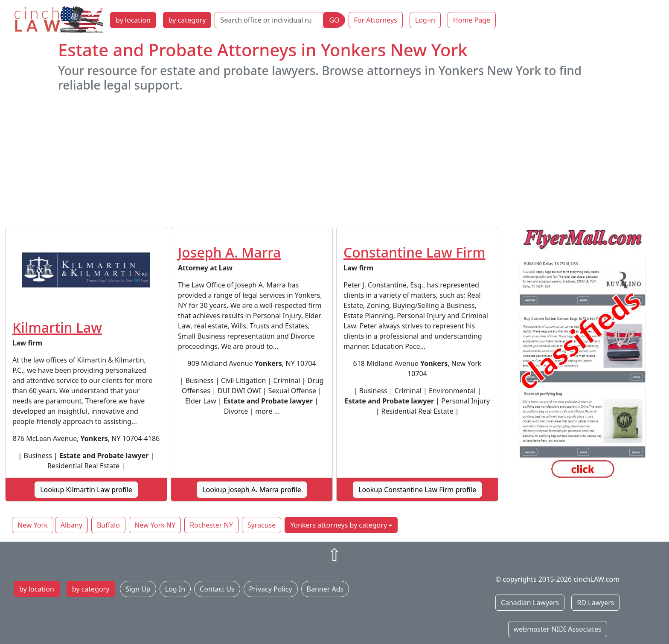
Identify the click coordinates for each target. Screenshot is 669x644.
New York (33, 525)
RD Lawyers (595, 603)
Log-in (425, 20)
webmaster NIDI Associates (558, 629)
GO (334, 20)
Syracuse (262, 525)
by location (133, 20)
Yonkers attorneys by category (339, 525)
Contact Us (217, 589)
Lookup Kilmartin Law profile (86, 490)
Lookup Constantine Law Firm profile (417, 490)
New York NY (155, 525)
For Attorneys (376, 20)
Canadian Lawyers (530, 603)
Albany (71, 525)
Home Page (472, 20)
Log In (175, 589)
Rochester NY (211, 525)
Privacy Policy (271, 589)
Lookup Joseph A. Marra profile (252, 490)
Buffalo (108, 525)
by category (187, 20)
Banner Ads (325, 589)
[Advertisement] (334, 160)
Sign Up (138, 589)
